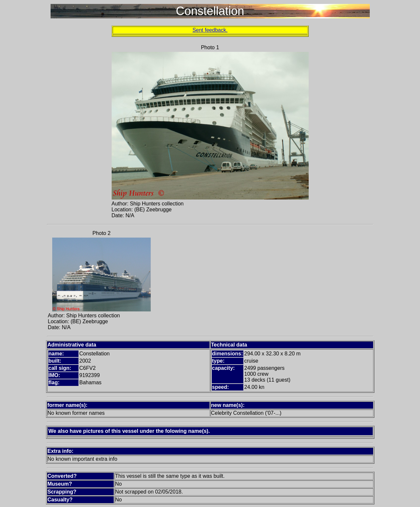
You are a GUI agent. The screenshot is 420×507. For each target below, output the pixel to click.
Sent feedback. (210, 30)
